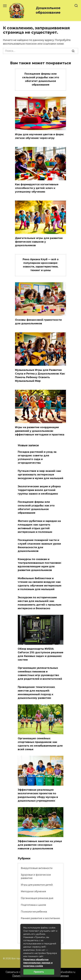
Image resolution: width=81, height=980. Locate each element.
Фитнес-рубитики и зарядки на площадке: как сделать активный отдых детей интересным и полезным (39, 526)
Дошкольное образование (48, 10)
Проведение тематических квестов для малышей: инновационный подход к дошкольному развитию (36, 692)
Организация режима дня (37, 898)
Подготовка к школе (33, 905)
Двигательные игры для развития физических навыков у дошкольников (39, 242)
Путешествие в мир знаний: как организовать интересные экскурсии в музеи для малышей (40, 475)
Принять (39, 972)
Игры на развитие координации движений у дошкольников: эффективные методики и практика (40, 431)
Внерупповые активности (37, 868)
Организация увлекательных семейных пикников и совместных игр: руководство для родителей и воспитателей (40, 673)
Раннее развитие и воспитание (40, 918)
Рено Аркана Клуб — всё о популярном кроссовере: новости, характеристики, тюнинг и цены (41, 265)
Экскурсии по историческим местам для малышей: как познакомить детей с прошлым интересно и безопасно (40, 603)
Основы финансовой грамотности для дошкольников (38, 322)
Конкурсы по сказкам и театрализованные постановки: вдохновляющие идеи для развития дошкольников (40, 565)
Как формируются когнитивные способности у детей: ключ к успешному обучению (37, 188)
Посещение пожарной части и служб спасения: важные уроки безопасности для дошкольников (39, 546)
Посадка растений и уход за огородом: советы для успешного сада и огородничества (37, 457)
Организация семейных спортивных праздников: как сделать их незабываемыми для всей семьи (40, 744)
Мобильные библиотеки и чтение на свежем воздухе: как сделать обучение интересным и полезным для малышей (40, 584)
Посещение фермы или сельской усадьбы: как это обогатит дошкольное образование (41, 79)
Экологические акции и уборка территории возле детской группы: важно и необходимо (39, 490)
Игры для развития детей (37, 885)
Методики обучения (33, 891)
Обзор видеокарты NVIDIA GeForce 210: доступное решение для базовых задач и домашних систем (41, 654)
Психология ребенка (34, 912)
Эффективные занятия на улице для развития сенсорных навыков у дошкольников (40, 845)
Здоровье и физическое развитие (36, 876)
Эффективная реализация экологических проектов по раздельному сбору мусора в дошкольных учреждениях (38, 795)
